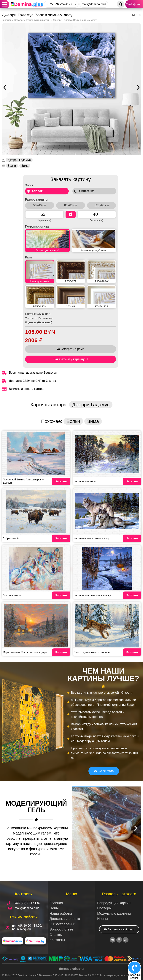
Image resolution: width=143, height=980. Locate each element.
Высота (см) (96, 220)
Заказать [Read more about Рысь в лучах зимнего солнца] (132, 652)
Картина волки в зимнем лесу (92, 538)
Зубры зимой (11, 538)
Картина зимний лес (86, 481)
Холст (29, 185)
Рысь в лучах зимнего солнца (92, 652)
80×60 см (71, 205)
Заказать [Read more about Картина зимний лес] (132, 481)
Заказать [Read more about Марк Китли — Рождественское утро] (61, 652)
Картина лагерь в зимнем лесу (92, 595)
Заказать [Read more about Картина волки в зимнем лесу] (132, 538)
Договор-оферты (71, 969)
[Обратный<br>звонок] (134, 968)
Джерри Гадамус (19, 160)
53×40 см (40, 205)
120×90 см (102, 205)
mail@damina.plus (94, 4)
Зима (25, 166)
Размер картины (36, 200)
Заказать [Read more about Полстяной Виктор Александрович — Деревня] (61, 481)
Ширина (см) (44, 220)
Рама (29, 258)
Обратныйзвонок (134, 976)
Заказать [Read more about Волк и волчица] (61, 595)
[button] (5, 4)
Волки (12, 166)
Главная (7, 20)
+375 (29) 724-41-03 (60, 4)
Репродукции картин (38, 20)
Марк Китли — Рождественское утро (25, 652)
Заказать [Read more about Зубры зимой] (61, 538)
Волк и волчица (12, 595)
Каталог (19, 20)
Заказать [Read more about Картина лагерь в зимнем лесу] (132, 595)
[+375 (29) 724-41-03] (75, 4)
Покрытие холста (37, 227)
